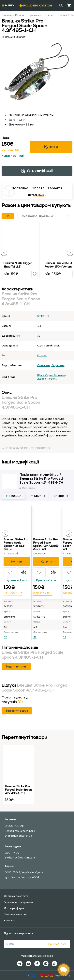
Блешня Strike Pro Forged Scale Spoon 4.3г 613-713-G (16, 544)
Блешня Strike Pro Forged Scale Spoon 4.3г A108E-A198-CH (46, 544)
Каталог (20, 15)
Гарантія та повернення (19, 902)
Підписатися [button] (56, 944)
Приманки (35, 15)
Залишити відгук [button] (17, 711)
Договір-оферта (14, 908)
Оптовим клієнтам (15, 914)
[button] (4, 253)
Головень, (60, 375)
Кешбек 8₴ (10, 150)
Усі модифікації (37, 171)
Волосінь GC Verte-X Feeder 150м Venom (58, 265)
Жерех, (42, 379)
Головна (7, 15)
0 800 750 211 (15, 826)
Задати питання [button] (16, 666)
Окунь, (50, 375)
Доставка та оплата (16, 896)
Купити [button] (51, 147)
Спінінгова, (44, 365)
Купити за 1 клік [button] (14, 156)
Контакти (10, 921)
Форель (52, 379)
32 (39, 336)
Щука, (41, 375)
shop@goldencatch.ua (18, 836)
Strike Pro (43, 316)
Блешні (49, 15)
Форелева (58, 365)
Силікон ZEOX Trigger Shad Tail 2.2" (18, 265)
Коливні (42, 355)
